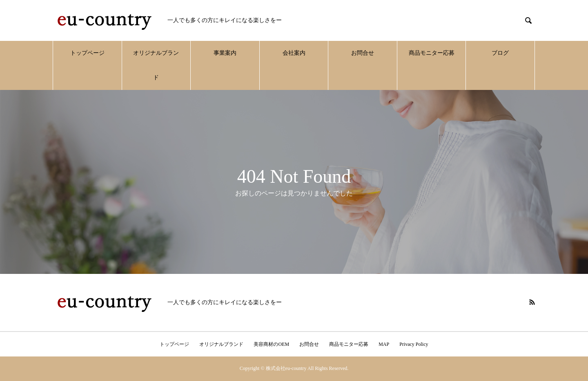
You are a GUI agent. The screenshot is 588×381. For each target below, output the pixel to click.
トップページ (87, 53)
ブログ (500, 53)
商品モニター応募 (432, 53)
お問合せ (363, 53)
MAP (384, 344)
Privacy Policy (414, 344)
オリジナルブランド (156, 65)
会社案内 (294, 53)
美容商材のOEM (271, 344)
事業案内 (225, 53)
